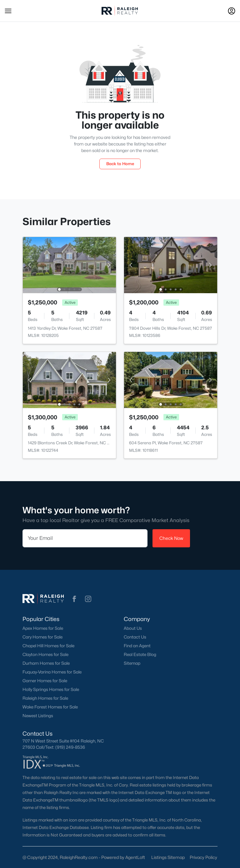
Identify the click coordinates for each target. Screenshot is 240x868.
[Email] (85, 538)
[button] (8, 11)
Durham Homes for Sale (46, 663)
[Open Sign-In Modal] (232, 11)
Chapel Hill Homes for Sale (48, 646)
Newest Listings (38, 716)
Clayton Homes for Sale (45, 654)
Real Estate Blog (140, 654)
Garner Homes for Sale (45, 681)
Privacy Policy (203, 857)
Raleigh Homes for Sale (45, 698)
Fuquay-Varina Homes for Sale (52, 672)
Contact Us (135, 637)
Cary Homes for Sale (42, 637)
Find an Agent (137, 646)
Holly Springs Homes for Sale (51, 689)
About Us (133, 628)
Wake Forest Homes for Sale (50, 707)
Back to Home (120, 164)
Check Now (171, 538)
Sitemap (132, 663)
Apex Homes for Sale (43, 628)
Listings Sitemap (168, 857)
